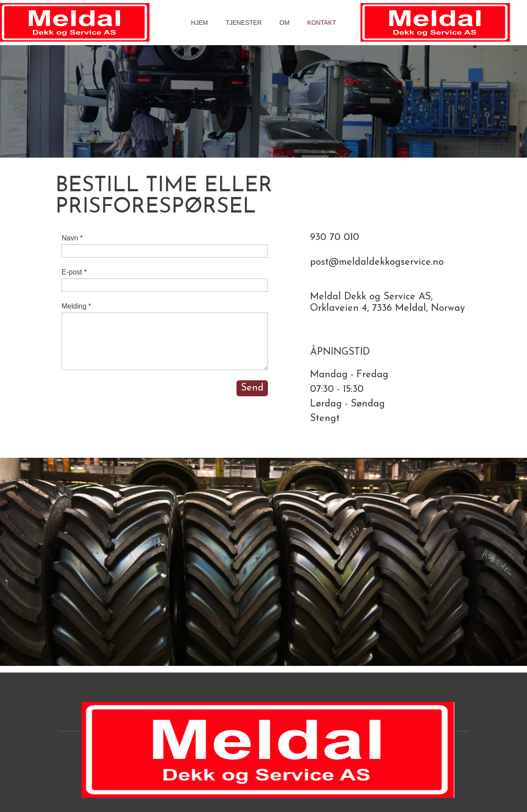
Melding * (76, 306)
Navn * (72, 238)
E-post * (74, 272)
